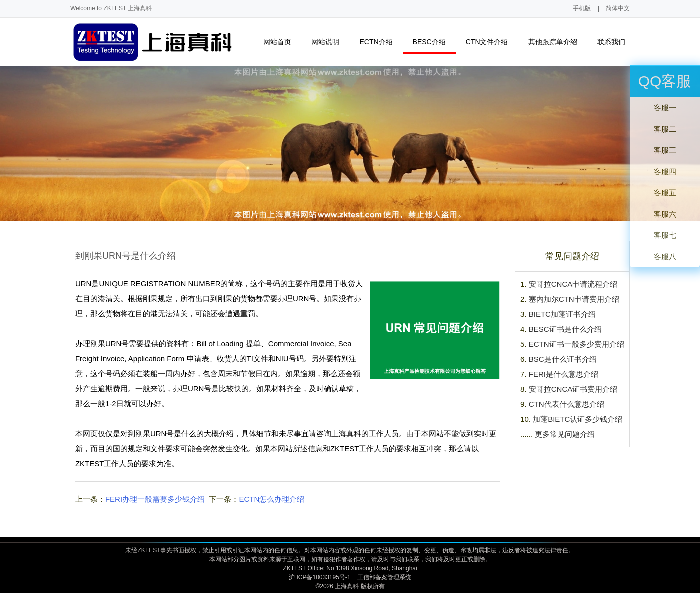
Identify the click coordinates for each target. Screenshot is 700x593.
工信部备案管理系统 (384, 577)
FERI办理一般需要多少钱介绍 (155, 499)
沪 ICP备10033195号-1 (319, 577)
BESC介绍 (434, 42)
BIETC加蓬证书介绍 (562, 314)
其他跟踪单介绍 (557, 42)
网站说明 (329, 42)
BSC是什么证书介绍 (563, 359)
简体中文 (618, 8)
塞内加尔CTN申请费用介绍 (574, 299)
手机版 (582, 8)
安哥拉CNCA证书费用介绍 (573, 389)
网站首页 (277, 42)
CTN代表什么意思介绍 (567, 404)
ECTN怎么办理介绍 (271, 499)
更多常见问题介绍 (565, 434)
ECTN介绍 (380, 42)
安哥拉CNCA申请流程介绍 (573, 284)
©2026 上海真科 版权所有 (350, 586)
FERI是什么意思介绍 (564, 374)
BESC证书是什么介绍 (565, 329)
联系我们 (616, 42)
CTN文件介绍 (491, 42)
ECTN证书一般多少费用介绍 (577, 344)
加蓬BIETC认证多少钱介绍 (578, 419)
